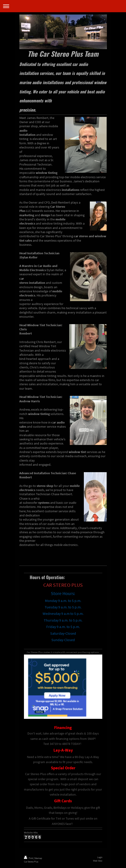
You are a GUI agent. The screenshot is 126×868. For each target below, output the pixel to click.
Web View (98, 861)
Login (100, 857)
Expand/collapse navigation (63, 6)
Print (29, 858)
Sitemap (38, 858)
